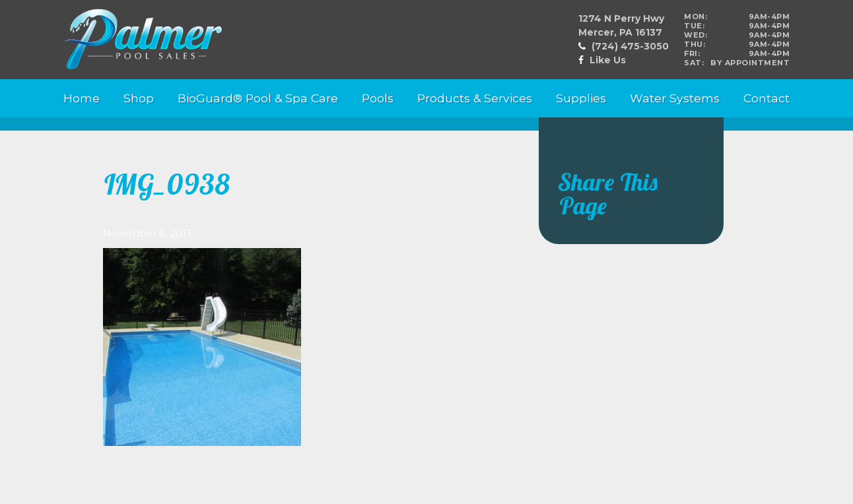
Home (82, 98)
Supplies (581, 98)
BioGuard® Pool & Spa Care (258, 98)
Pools (378, 98)
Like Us (608, 60)
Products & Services (475, 98)
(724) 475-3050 (630, 46)
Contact (767, 98)
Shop (139, 98)
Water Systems (675, 98)
